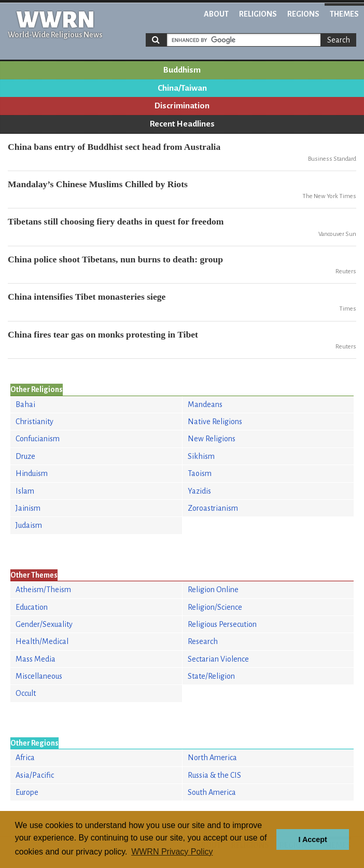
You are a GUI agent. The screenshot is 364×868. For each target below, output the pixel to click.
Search (339, 40)
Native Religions (215, 422)
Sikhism (201, 456)
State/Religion (211, 676)
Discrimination (182, 106)
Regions (303, 14)
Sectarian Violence (218, 659)
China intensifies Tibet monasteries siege (87, 297)
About (216, 14)
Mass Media (36, 659)
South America (212, 792)
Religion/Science (215, 607)
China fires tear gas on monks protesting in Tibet (103, 334)
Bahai (25, 404)
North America (212, 758)
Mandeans (205, 404)
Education (32, 607)
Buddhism (182, 70)
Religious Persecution (222, 624)
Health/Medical (42, 641)
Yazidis (199, 491)
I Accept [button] (312, 839)
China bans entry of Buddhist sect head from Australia (114, 147)
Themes (344, 14)
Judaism (29, 525)
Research (203, 641)
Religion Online (213, 590)
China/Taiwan (182, 88)
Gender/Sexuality (44, 624)
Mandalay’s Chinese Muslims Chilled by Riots (98, 184)
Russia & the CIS (214, 775)
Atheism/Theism (43, 590)
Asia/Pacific (35, 775)
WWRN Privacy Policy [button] (172, 852)
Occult (26, 693)
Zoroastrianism (213, 508)
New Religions (212, 439)
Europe (27, 792)
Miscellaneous (39, 676)
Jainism (28, 508)
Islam (25, 491)
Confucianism (38, 439)
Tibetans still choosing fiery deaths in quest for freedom (116, 221)
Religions (258, 14)
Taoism (200, 473)
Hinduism (32, 473)
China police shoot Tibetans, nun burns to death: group (115, 259)
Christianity (34, 422)
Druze (25, 456)
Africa (25, 758)
